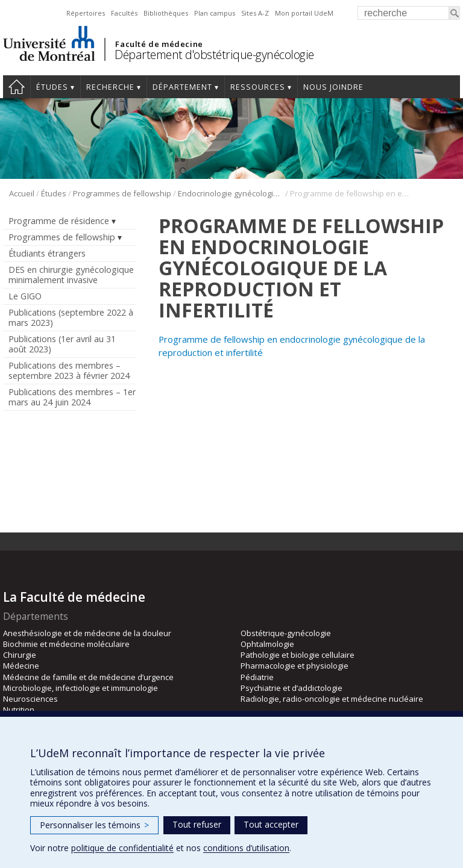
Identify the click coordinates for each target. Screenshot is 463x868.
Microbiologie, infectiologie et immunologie (80, 688)
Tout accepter (271, 824)
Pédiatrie (257, 677)
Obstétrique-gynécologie (286, 633)
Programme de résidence (59, 221)
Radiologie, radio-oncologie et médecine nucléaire (332, 699)
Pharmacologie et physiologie (294, 666)
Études (52, 87)
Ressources (258, 87)
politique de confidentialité (122, 848)
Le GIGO (25, 296)
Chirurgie (20, 655)
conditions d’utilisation (246, 848)
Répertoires (86, 13)
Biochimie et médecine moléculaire (66, 644)
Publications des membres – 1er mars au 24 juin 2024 (72, 397)
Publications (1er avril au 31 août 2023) (62, 344)
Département (182, 87)
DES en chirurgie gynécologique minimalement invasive (71, 275)
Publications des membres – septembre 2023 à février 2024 (69, 370)
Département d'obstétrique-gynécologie (214, 55)
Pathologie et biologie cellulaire (298, 655)
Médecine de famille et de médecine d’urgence (88, 677)
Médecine (21, 666)
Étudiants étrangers (47, 253)
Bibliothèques (166, 13)
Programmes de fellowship (122, 193)
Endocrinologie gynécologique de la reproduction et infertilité (231, 193)
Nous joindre (333, 87)
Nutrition (19, 710)
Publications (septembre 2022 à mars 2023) (71, 317)
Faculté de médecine (159, 44)
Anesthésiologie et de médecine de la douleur (87, 633)
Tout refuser (197, 824)
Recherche (110, 87)
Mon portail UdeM (304, 13)
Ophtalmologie (267, 644)
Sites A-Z (255, 13)
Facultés (124, 13)
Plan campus (215, 13)
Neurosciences (30, 699)
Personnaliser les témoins (94, 825)
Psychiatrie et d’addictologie (291, 688)
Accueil (17, 87)
